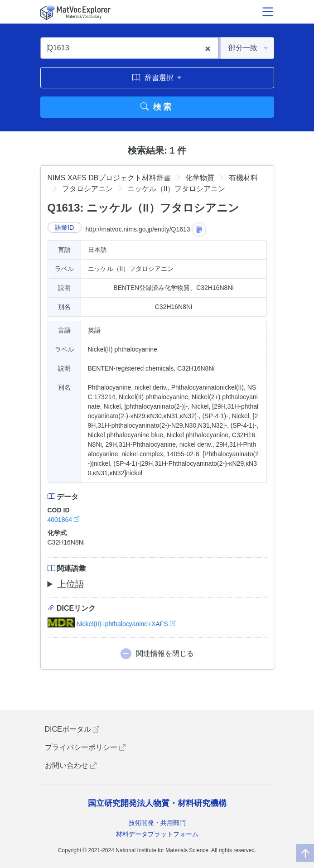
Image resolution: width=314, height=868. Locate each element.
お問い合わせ (71, 765)
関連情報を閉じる (165, 653)
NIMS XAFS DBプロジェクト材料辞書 (109, 178)
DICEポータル (72, 729)
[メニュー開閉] (268, 12)
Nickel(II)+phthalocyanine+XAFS (111, 624)
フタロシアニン (87, 189)
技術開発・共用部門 (157, 823)
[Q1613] (130, 48)
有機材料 (243, 178)
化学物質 (200, 178)
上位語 (71, 584)
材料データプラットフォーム (157, 834)
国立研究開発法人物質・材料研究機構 (157, 803)
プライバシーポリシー (85, 747)
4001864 (63, 520)
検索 (157, 107)
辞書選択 (157, 77)
